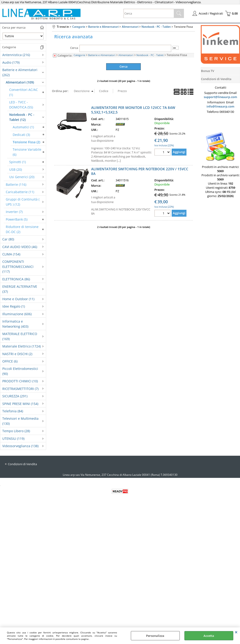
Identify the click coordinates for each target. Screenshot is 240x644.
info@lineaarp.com (220, 106)
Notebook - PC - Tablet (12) (22, 117)
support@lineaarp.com (220, 97)
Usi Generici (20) (22, 177)
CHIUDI (236, 632)
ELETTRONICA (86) (16, 279)
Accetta (209, 636)
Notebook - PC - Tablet (150, 55)
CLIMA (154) (11, 254)
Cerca (74, 48)
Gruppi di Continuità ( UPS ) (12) (23, 202)
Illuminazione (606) (17, 314)
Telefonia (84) (13, 411)
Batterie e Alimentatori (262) (20, 72)
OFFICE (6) (10, 361)
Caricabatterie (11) (20, 192)
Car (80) (8, 239)
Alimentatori (126, 55)
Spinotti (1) (18, 162)
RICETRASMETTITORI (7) (20, 389)
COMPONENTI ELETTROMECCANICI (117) (18, 267)
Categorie (79, 55)
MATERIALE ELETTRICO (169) (20, 336)
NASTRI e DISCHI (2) (17, 354)
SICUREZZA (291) (15, 396)
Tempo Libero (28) (16, 431)
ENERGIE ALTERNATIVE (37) (20, 289)
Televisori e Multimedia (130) (20, 421)
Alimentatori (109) (20, 82)
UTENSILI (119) (13, 439)
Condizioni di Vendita (22, 464)
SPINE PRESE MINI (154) (20, 404)
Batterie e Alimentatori (102, 55)
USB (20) (16, 169)
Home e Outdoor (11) (18, 299)
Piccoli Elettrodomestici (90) (20, 371)
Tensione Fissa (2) (26, 142)
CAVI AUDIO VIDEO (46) (20, 247)
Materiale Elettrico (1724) (22, 346)
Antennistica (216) (16, 55)
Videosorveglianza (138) (20, 446)
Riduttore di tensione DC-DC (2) (22, 229)
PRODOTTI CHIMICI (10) (20, 381)
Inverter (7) (14, 212)
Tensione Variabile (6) (27, 152)
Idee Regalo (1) (14, 306)
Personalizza (155, 636)
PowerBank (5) (17, 219)
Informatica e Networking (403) (15, 324)
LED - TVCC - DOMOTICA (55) (21, 105)
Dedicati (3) (21, 135)
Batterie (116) (16, 184)
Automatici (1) (23, 127)
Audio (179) (11, 62)
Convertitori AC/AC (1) (24, 92)
